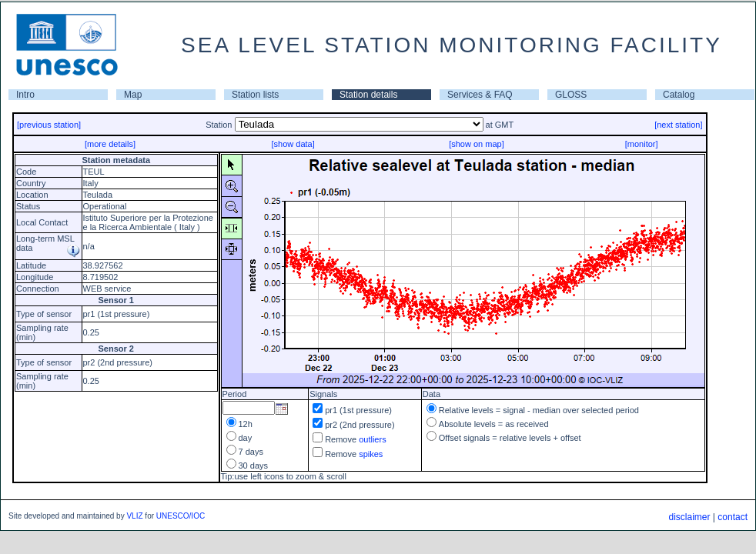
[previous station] (49, 125)
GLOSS (571, 95)
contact (733, 517)
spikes (371, 454)
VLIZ (134, 516)
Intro (25, 95)
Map (133, 95)
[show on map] (477, 144)
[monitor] (642, 144)
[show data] (293, 144)
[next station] (678, 125)
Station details (368, 95)
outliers (372, 439)
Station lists (255, 95)
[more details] (110, 144)
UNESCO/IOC (181, 516)
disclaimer (689, 517)
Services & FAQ (480, 95)
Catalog (679, 95)
